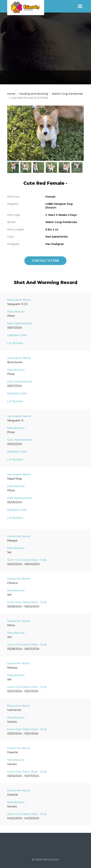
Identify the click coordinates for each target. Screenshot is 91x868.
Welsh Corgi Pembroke (67, 94)
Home (11, 94)
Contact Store (45, 261)
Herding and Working (34, 94)
